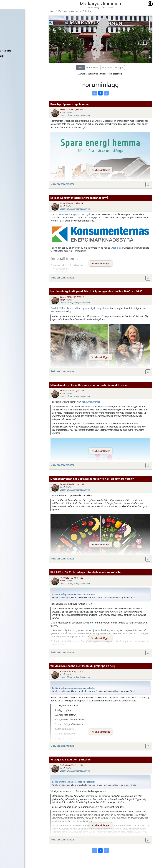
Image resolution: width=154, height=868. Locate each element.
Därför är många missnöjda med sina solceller (73, 594)
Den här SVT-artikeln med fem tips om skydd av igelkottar (80, 308)
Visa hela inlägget (101, 170)
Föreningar (9, 29)
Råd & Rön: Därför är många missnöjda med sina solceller (86, 572)
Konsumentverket (91, 402)
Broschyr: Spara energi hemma (69, 104)
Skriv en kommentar (62, 184)
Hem (5, 14)
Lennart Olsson (66, 115)
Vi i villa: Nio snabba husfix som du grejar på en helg (83, 666)
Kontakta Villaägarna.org (17, 51)
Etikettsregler (10, 45)
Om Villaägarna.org (14, 56)
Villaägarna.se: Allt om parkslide (70, 760)
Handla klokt (93, 68)
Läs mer (55, 495)
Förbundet (8, 24)
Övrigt (118, 68)
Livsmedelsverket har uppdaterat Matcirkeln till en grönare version (92, 479)
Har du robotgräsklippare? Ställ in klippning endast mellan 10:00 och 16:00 (96, 291)
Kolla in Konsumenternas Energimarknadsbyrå (79, 198)
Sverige (69, 112)
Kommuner (9, 35)
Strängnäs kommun (82, 115)
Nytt (80, 68)
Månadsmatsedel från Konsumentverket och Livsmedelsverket (89, 385)
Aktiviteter (107, 68)
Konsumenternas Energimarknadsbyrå (70, 214)
